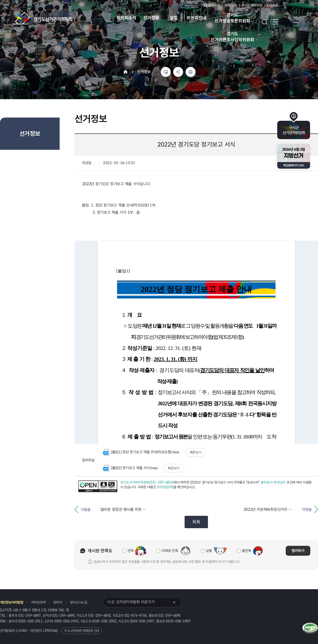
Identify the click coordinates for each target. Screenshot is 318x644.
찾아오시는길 (79, 602)
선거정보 (151, 18)
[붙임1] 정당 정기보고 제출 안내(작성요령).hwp (141, 452)
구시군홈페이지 (252, 5)
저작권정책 (38, 602)
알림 (174, 18)
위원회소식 (126, 18)
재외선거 (230, 5)
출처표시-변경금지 (273, 482)
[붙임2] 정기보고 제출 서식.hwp (130, 468)
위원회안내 (196, 18)
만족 (131, 551)
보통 (209, 551)
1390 (46, 631)
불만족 (247, 551)
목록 (196, 522)
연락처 (58, 602)
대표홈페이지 (211, 5)
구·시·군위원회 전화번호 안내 (81, 631)
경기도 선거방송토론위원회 (232, 18)
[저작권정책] (165, 487)
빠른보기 (196, 452)
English (273, 5)
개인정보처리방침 (12, 602)
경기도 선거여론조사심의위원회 (232, 37)
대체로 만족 (170, 551)
